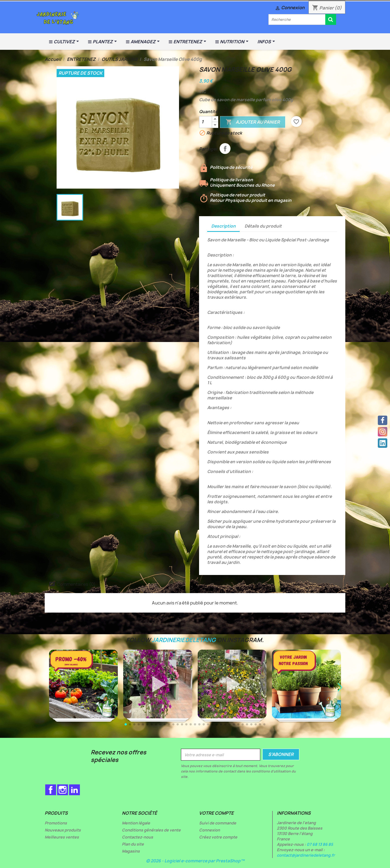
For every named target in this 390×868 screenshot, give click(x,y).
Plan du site (133, 844)
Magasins (131, 851)
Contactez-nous (137, 837)
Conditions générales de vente (151, 830)
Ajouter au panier (253, 122)
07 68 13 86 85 (320, 844)
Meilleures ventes (62, 837)
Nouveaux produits (63, 830)
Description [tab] (223, 226)
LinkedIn (74, 790)
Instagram (63, 790)
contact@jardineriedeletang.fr (306, 855)
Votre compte (216, 813)
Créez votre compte (218, 837)
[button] (340, 687)
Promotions (56, 823)
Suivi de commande (218, 823)
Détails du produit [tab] (263, 226)
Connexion (209, 830)
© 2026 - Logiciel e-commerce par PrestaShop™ (195, 861)
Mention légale (136, 823)
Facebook (51, 790)
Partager (225, 149)
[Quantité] (206, 122)
